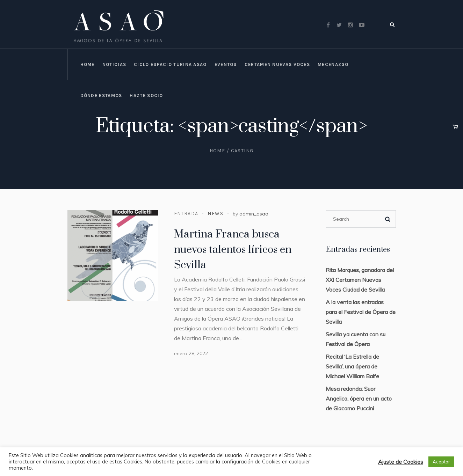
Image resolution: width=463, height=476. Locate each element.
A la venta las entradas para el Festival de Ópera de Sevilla (361, 312)
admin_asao (254, 214)
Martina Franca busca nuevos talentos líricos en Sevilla (233, 250)
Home (218, 151)
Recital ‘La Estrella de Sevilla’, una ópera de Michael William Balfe (352, 366)
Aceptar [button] (441, 462)
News (215, 214)
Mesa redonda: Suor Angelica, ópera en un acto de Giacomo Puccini (359, 398)
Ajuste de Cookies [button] (401, 462)
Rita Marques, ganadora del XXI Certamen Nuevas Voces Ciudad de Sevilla (360, 280)
